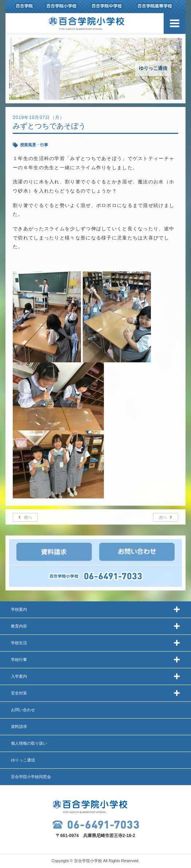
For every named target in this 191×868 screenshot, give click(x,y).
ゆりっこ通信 (23, 760)
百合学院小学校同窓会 (31, 777)
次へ (163, 517)
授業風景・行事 (34, 145)
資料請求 (19, 726)
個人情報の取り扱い (29, 743)
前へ (28, 517)
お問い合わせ (23, 710)
